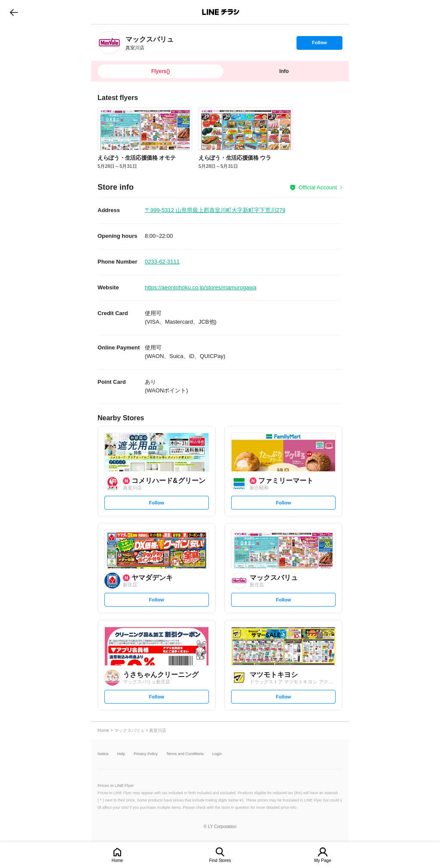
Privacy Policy (146, 754)
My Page (322, 860)
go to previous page (14, 12)
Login (217, 754)
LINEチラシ (221, 12)
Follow (319, 45)
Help (121, 754)
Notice (103, 754)
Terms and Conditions (185, 754)
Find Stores (220, 860)
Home (118, 860)
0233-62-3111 (162, 262)
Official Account (318, 187)
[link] (109, 43)
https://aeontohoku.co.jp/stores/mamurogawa (200, 287)
